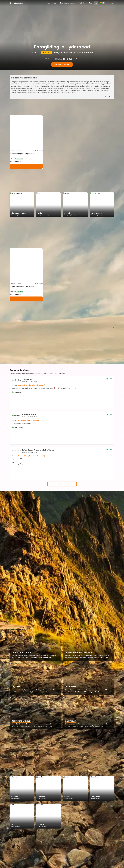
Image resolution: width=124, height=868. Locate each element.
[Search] (96, 3)
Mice (90, 3)
